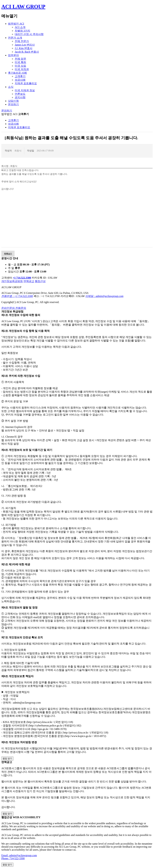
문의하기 (13, 104)
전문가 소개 (15, 38)
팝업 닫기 (7, 758)
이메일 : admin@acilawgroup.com (104, 296)
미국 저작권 (22, 69)
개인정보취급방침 (12, 281)
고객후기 (20, 76)
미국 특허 (20, 62)
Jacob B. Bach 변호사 (27, 52)
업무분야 (13, 55)
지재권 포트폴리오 (26, 83)
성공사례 (20, 80)
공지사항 (20, 97)
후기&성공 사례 (17, 73)
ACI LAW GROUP (23, 7)
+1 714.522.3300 (22, 278)
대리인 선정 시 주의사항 (29, 34)
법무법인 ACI (16, 24)
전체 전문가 (22, 41)
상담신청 (13, 101)
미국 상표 (20, 66)
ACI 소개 (20, 27)
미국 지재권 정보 (25, 90)
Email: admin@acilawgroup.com (19, 855)
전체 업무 (20, 59)
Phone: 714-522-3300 (13, 858)
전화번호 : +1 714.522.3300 (17, 296)
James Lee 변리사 (25, 45)
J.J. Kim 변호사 (24, 48)
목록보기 (8, 254)
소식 (11, 87)
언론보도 (20, 94)
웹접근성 (40, 281)
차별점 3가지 (22, 31)
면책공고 (29, 281)
